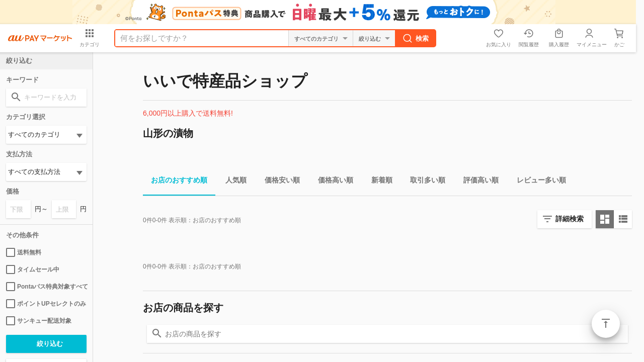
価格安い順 (278, 182)
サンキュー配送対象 (39, 321)
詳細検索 (570, 219)
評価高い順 (477, 182)
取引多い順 (424, 182)
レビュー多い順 (537, 182)
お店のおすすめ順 (175, 182)
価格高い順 (332, 182)
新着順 (378, 182)
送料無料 (24, 252)
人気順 (232, 182)
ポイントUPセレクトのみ (46, 304)
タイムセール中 (33, 269)
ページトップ (606, 324)
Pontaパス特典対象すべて (46, 287)
